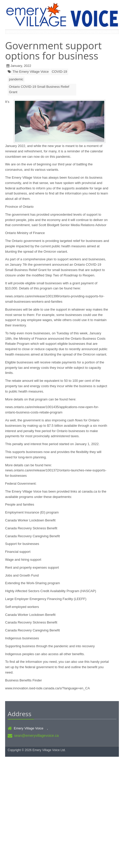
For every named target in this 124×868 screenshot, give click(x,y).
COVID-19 (59, 72)
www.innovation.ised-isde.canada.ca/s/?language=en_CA (47, 688)
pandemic (16, 79)
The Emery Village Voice (31, 72)
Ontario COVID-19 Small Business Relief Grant (39, 89)
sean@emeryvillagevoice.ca (36, 736)
